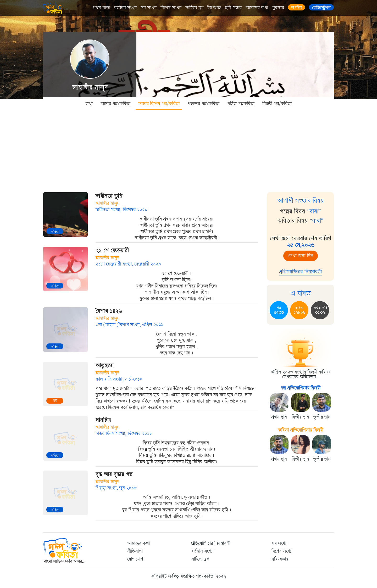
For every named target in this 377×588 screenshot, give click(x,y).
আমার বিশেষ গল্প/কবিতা (159, 104)
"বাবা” (314, 211)
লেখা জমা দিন (301, 256)
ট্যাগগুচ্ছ (214, 8)
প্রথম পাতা (101, 8)
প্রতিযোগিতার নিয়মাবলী (300, 272)
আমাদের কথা (257, 8)
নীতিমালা (135, 551)
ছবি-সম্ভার (233, 8)
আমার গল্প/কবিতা (115, 104)
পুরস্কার (278, 8)
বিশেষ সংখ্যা (171, 8)
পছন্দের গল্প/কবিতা (203, 104)
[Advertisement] (188, 149)
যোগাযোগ (135, 559)
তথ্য (89, 104)
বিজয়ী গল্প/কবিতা (277, 104)
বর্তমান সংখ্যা (125, 8)
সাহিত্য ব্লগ (194, 8)
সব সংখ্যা (149, 8)
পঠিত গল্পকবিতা (241, 104)
